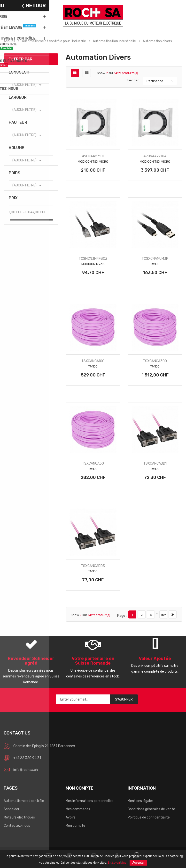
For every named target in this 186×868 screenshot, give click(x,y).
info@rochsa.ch (26, 770)
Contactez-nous (17, 826)
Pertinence (155, 81)
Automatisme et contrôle (24, 801)
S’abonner (124, 699)
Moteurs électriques (19, 817)
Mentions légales (141, 801)
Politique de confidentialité (149, 817)
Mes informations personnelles (89, 801)
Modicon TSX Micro (93, 162)
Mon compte (75, 826)
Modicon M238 (93, 264)
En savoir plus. (117, 863)
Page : (122, 616)
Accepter (138, 863)
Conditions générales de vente (151, 809)
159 (163, 615)
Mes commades (78, 809)
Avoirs (70, 817)
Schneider (12, 809)
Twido (155, 264)
